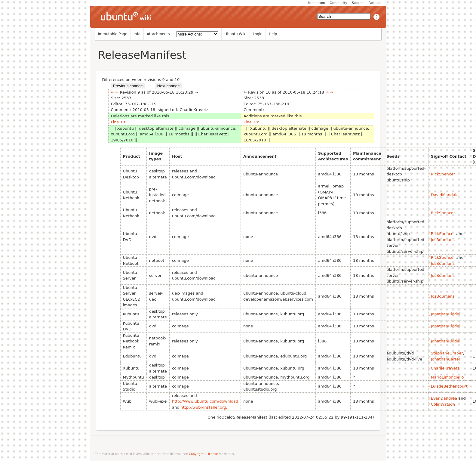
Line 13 (118, 122)
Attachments (158, 34)
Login (258, 34)
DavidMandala (445, 195)
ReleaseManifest (142, 55)
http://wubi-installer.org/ (204, 407)
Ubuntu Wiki (236, 34)
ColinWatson (443, 404)
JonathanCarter (446, 359)
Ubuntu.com (316, 3)
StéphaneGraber (447, 353)
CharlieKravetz (445, 368)
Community (339, 3)
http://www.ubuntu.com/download (205, 401)
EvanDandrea (444, 398)
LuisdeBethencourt (449, 386)
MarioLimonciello (447, 377)
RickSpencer (443, 174)
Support (358, 3)
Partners (375, 3)
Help (273, 34)
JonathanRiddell (446, 314)
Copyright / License (203, 454)
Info (137, 34)
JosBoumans (443, 240)
